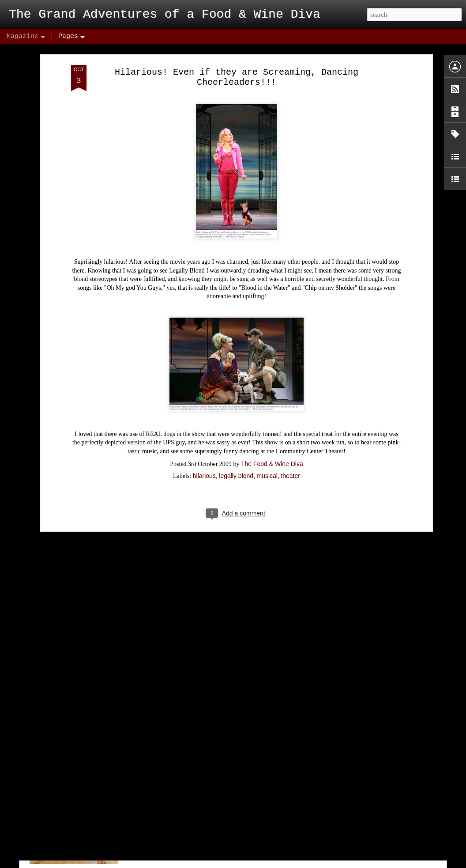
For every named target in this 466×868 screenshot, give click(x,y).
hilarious (204, 435)
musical (267, 435)
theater (290, 435)
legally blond (236, 435)
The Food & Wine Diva (272, 423)
